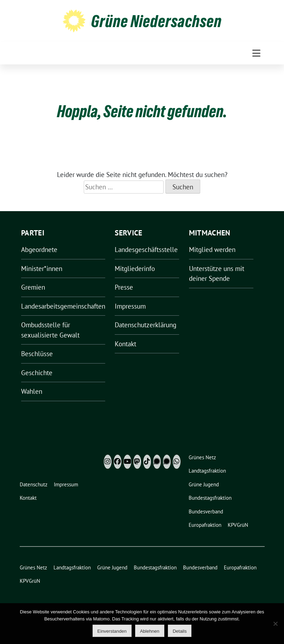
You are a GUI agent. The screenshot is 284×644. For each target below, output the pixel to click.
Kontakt (125, 344)
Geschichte (37, 373)
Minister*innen (42, 269)
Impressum (130, 306)
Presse (124, 287)
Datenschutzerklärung (146, 325)
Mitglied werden (212, 250)
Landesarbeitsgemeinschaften (63, 306)
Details (180, 631)
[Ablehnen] (275, 624)
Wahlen (32, 391)
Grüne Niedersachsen (156, 21)
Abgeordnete (39, 250)
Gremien (33, 287)
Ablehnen (150, 631)
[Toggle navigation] (256, 53)
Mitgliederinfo (135, 269)
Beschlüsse (37, 354)
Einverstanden (112, 631)
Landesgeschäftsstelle (146, 250)
